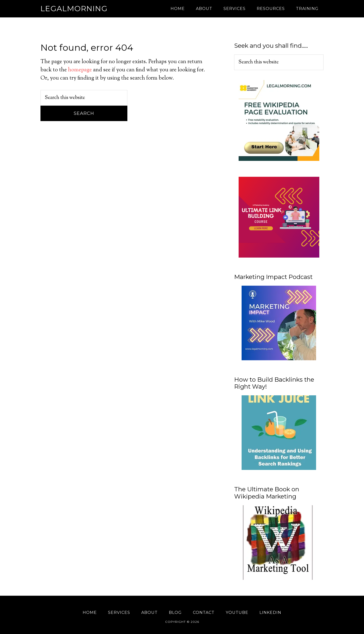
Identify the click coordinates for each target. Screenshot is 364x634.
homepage (80, 70)
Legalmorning (74, 9)
